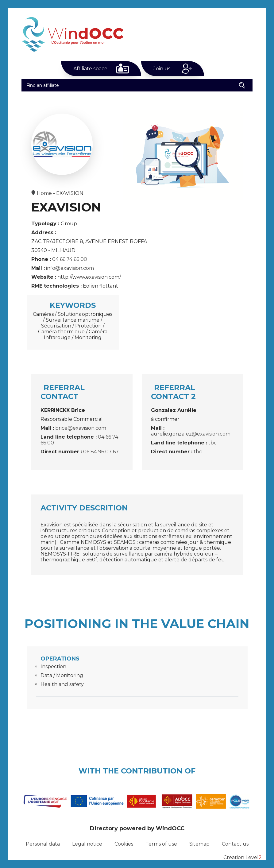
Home (44, 193)
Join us (162, 69)
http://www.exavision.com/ (89, 277)
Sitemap (199, 844)
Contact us (235, 844)
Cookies (124, 844)
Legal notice (87, 844)
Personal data (43, 844)
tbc (212, 443)
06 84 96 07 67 (101, 452)
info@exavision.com (70, 268)
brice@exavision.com (81, 428)
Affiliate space (90, 69)
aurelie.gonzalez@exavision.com (191, 434)
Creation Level (243, 857)
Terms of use (161, 844)
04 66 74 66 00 (70, 259)
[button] (242, 85)
